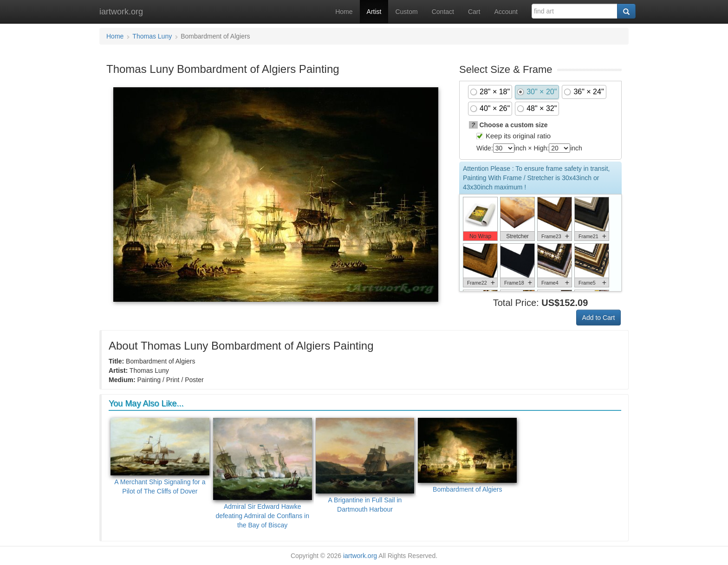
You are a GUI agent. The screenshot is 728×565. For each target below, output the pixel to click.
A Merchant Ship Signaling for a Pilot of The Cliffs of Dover (160, 456)
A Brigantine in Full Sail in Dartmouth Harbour (365, 465)
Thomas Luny (152, 36)
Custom (406, 12)
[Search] (626, 11)
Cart (474, 12)
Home (344, 12)
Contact (443, 12)
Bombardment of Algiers (467, 455)
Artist (374, 12)
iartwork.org (121, 12)
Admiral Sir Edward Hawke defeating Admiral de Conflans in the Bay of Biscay (263, 473)
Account (506, 12)
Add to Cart (599, 318)
